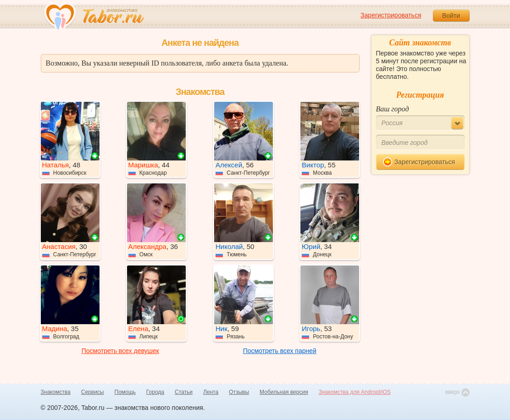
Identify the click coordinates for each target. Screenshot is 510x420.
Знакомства (56, 392)
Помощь (125, 392)
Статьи (184, 392)
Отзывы (239, 392)
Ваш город (393, 109)
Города (155, 392)
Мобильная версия (284, 392)
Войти (451, 16)
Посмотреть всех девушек (120, 351)
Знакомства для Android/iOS (355, 392)
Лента (211, 392)
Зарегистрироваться (391, 15)
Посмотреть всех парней (280, 351)
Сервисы (93, 392)
